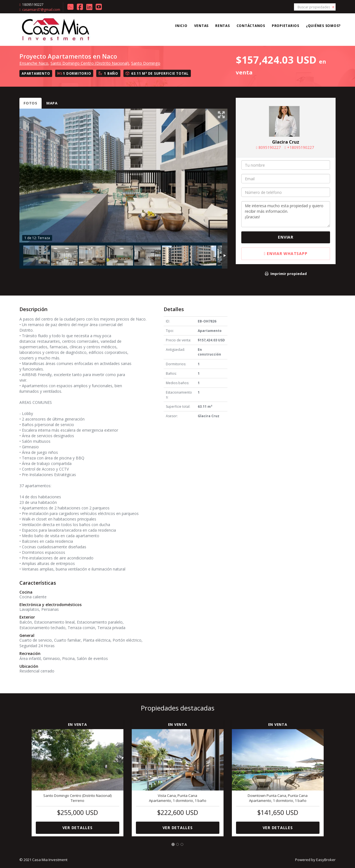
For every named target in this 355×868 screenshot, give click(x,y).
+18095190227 (301, 147)
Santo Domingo (146, 63)
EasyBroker (326, 860)
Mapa (52, 103)
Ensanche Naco (34, 63)
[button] (23, 775)
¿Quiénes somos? (323, 26)
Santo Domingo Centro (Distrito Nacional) (90, 63)
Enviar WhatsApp (286, 253)
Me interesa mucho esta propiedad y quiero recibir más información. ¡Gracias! (286, 214)
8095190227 (270, 147)
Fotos (31, 103)
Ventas (201, 26)
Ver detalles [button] (78, 828)
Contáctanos (251, 26)
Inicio (181, 26)
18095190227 (33, 5)
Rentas (223, 26)
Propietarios (286, 26)
